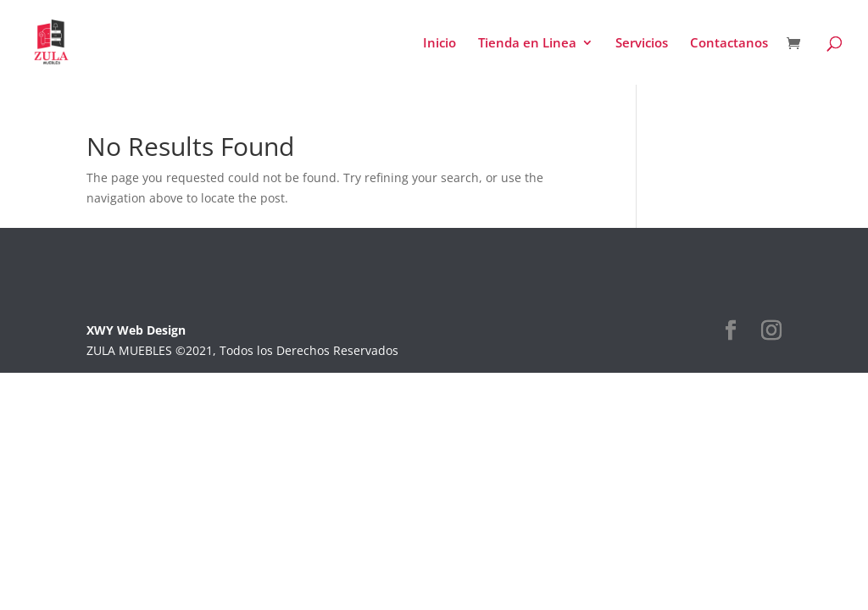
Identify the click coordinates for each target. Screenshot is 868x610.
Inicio (440, 44)
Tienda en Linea (527, 44)
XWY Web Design (136, 330)
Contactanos (729, 44)
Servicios (642, 44)
